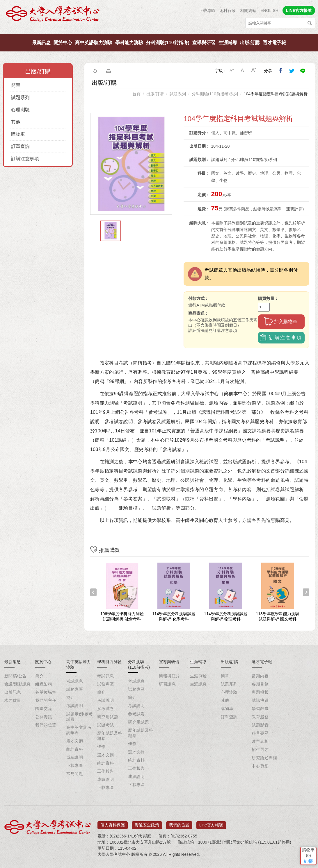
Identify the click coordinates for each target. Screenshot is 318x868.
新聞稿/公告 (15, 676)
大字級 (254, 71)
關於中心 (63, 43)
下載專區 (207, 10)
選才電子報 (274, 43)
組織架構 (44, 684)
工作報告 (106, 771)
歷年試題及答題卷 (110, 736)
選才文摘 (75, 741)
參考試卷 (106, 708)
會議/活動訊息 (18, 684)
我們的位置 (46, 725)
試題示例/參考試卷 (80, 717)
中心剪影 (260, 766)
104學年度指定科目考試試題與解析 (276, 94)
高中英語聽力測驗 (94, 43)
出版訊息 (13, 692)
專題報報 (260, 692)
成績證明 (75, 757)
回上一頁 (95, 71)
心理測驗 (20, 110)
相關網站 (248, 10)
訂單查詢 (20, 146)
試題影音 (260, 725)
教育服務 (260, 717)
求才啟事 (13, 700)
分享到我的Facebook (281, 71)
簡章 (16, 85)
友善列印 (109, 71)
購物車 (18, 134)
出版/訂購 (250, 43)
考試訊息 (75, 681)
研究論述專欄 (264, 758)
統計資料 (75, 749)
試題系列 (20, 97)
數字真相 (260, 741)
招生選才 (260, 749)
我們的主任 (46, 700)
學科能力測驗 (129, 43)
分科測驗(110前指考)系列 (215, 94)
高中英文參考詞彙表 (79, 730)
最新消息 (13, 662)
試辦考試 (106, 725)
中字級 (243, 71)
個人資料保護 (113, 823)
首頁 (136, 94)
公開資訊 (44, 717)
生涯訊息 (198, 684)
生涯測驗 (198, 676)
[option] (131, 164)
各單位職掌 (46, 692)
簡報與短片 (169, 676)
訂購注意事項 (25, 159)
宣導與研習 (204, 43)
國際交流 (44, 708)
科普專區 (260, 733)
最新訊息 (41, 43)
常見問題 (75, 774)
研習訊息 (167, 684)
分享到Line (303, 71)
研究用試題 (108, 717)
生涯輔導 (228, 43)
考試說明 (75, 706)
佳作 (101, 747)
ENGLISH (269, 10)
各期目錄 (260, 684)
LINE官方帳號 (299, 10)
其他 (16, 122)
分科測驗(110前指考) (168, 43)
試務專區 (75, 689)
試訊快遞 (260, 700)
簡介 (39, 676)
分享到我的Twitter (292, 71)
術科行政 (228, 10)
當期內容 (260, 676)
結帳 (305, 825)
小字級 (232, 71)
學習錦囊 (260, 708)
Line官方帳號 (211, 823)
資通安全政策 (147, 823)
